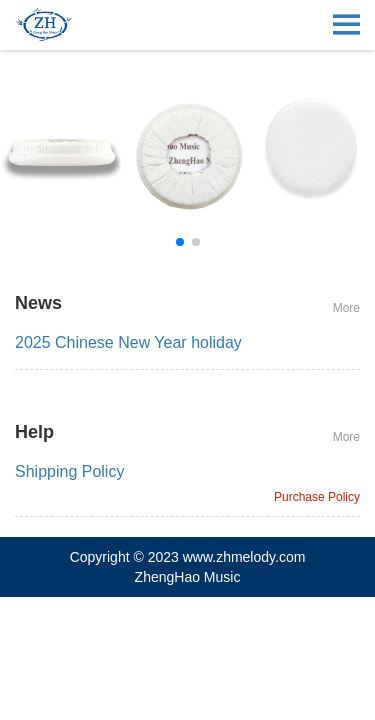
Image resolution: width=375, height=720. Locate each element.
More (346, 308)
